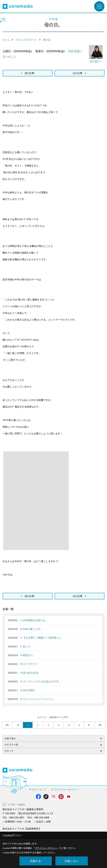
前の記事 (29, 73)
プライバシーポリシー (66, 790)
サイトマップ (39, 790)
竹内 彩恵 (74, 51)
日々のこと (9, 57)
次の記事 (78, 73)
